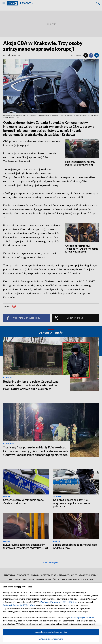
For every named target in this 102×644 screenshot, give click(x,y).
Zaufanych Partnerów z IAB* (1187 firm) (59, 602)
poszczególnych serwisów (83, 617)
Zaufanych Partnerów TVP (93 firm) (19, 605)
